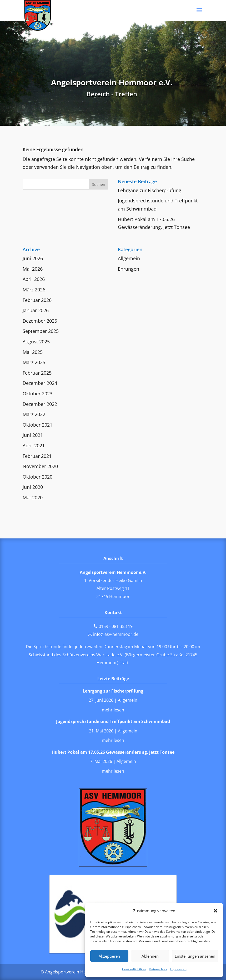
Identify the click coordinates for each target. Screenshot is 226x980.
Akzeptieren (109, 956)
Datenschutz (158, 969)
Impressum (178, 969)
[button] (215, 911)
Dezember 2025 (40, 321)
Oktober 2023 (37, 394)
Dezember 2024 (40, 383)
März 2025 (34, 362)
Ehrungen (129, 269)
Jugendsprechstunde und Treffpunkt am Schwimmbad (113, 721)
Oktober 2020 (37, 477)
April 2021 (34, 446)
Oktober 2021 (37, 425)
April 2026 (34, 279)
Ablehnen (150, 956)
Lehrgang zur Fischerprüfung (150, 190)
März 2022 (34, 414)
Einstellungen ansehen (195, 956)
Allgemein (129, 258)
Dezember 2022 (40, 404)
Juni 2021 (33, 435)
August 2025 (36, 342)
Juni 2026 (33, 258)
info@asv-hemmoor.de (116, 634)
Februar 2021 (37, 456)
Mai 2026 (33, 269)
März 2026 (34, 290)
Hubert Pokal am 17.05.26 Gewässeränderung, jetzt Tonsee (113, 752)
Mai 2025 (33, 352)
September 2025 (41, 331)
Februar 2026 (37, 300)
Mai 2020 (33, 497)
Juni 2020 (33, 487)
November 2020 (40, 466)
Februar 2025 (37, 373)
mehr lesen (113, 710)
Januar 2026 (36, 310)
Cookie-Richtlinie (134, 969)
